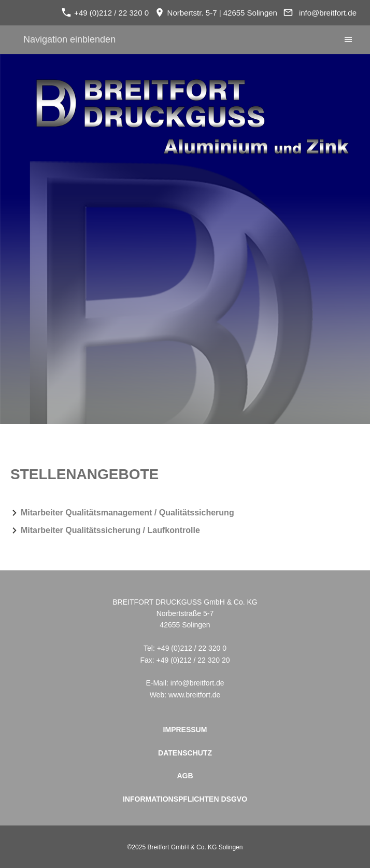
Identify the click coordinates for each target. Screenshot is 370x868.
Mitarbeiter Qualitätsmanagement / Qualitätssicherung (127, 513)
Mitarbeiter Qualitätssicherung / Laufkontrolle (110, 530)
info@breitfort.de (328, 13)
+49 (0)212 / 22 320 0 (105, 13)
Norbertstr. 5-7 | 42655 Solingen (216, 13)
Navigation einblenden (69, 39)
